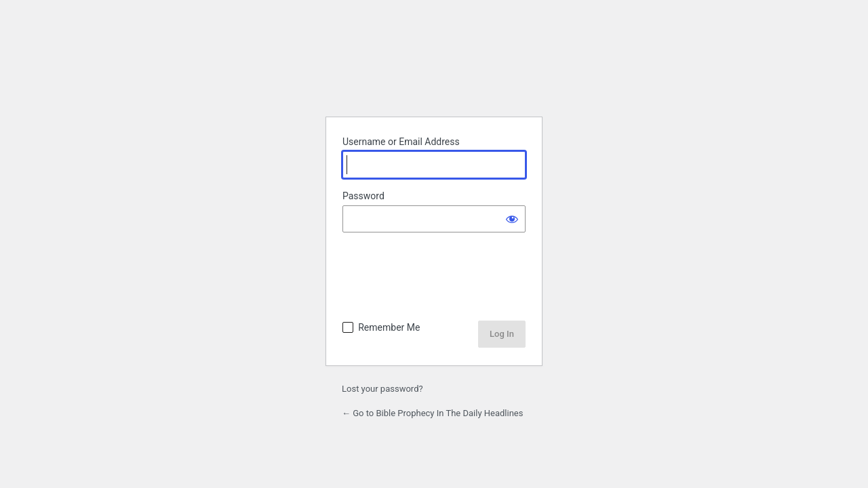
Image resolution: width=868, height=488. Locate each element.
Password (363, 196)
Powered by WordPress (434, 72)
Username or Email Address (401, 142)
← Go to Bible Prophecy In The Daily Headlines (432, 413)
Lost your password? (382, 389)
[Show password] (512, 219)
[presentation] (435, 278)
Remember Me (389, 327)
